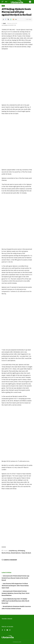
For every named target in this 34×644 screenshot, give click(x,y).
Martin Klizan (6, 553)
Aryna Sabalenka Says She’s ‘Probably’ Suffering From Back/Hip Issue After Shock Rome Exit (15, 601)
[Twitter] (5, 630)
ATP (3, 6)
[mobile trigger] (3, 2)
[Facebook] (2, 630)
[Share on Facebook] (6, 19)
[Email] (13, 19)
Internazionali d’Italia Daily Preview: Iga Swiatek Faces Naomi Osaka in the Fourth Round (15, 578)
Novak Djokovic (16, 553)
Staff (4, 23)
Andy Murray (13, 551)
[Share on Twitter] (8, 19)
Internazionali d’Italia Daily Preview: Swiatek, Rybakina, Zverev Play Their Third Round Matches (15, 593)
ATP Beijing (21, 551)
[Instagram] (10, 630)
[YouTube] (7, 630)
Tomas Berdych (26, 553)
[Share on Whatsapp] (11, 19)
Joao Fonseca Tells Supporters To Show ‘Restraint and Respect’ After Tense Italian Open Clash (15, 586)
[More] (16, 19)
